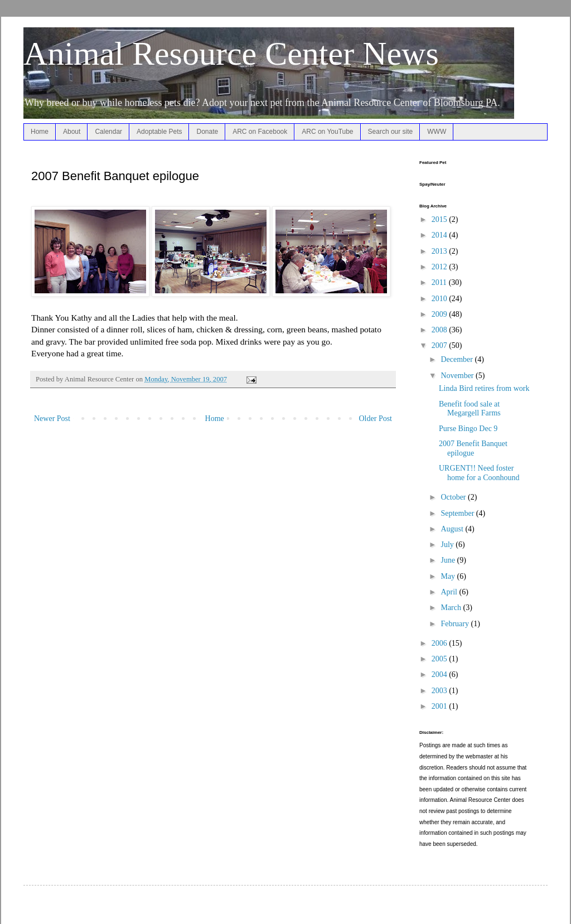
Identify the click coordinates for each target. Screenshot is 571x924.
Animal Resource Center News (231, 54)
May (449, 576)
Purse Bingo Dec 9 (468, 429)
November (458, 376)
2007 (441, 345)
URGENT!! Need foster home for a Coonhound (479, 473)
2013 (441, 251)
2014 (441, 235)
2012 (441, 267)
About (72, 132)
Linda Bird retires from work (484, 388)
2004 (441, 674)
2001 (441, 706)
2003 (441, 691)
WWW (437, 132)
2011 (440, 282)
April (450, 592)
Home (40, 132)
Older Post (376, 419)
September (458, 513)
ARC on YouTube (327, 132)
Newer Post (52, 419)
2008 (441, 330)
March (452, 608)
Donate (207, 132)
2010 (441, 299)
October (454, 497)
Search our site (391, 132)
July (448, 545)
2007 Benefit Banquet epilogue (473, 448)
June (449, 560)
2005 (441, 659)
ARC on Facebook (260, 132)
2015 (441, 219)
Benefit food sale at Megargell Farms (470, 409)
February (456, 624)
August (453, 529)
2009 (441, 314)
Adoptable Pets (159, 132)
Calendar (108, 132)
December (458, 359)
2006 (441, 643)
